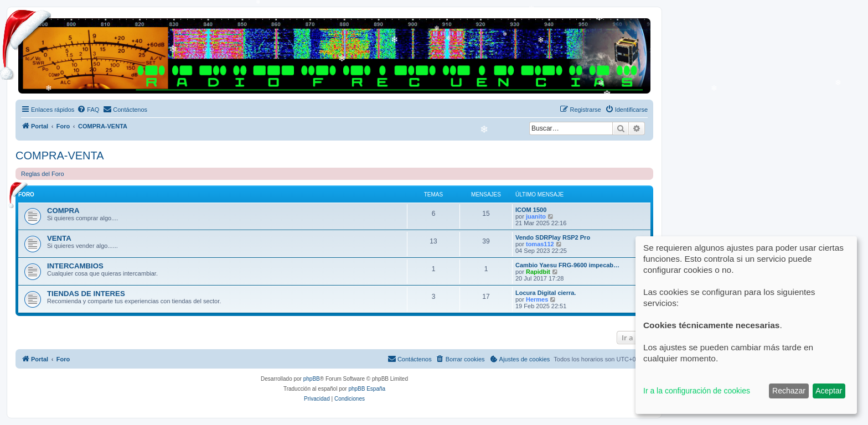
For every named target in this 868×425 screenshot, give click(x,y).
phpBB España (367, 389)
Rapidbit (538, 272)
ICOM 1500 (531, 210)
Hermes (537, 299)
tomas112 (540, 244)
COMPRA (63, 211)
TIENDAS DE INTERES (86, 294)
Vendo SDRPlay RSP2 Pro (553, 237)
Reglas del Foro (43, 174)
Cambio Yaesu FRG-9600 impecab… (567, 265)
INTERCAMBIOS (75, 266)
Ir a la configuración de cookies (697, 391)
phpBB (312, 379)
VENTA (59, 238)
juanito (536, 216)
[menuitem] (88, 110)
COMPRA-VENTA (60, 156)
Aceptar (829, 391)
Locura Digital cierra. (546, 293)
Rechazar (789, 391)
